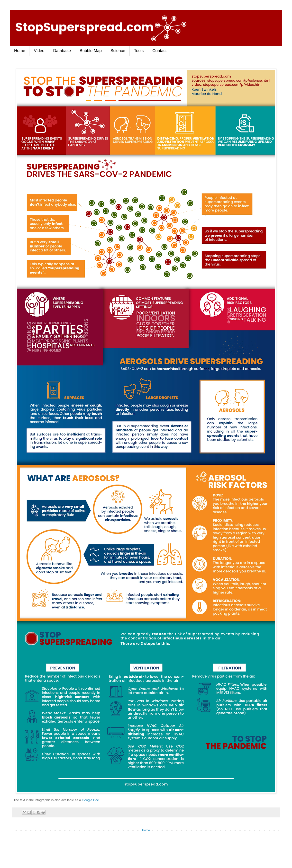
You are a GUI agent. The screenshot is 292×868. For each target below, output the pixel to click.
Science (118, 51)
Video (39, 51)
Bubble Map (91, 51)
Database (62, 51)
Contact (160, 51)
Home (20, 51)
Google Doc (90, 800)
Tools (139, 51)
